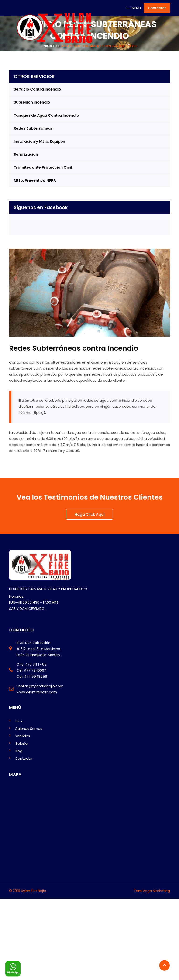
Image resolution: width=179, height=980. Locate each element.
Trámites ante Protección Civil (43, 167)
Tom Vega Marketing (152, 891)
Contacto (24, 758)
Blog (19, 751)
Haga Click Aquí (90, 515)
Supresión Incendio (32, 102)
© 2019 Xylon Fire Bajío (28, 891)
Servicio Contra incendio (37, 89)
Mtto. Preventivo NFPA (35, 180)
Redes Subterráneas (33, 128)
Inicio (19, 721)
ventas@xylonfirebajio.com (40, 686)
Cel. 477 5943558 (32, 676)
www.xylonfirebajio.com (37, 692)
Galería (21, 743)
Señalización (26, 154)
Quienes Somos (29, 729)
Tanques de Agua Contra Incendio (46, 115)
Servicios (22, 736)
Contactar (157, 8)
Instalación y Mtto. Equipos (39, 141)
